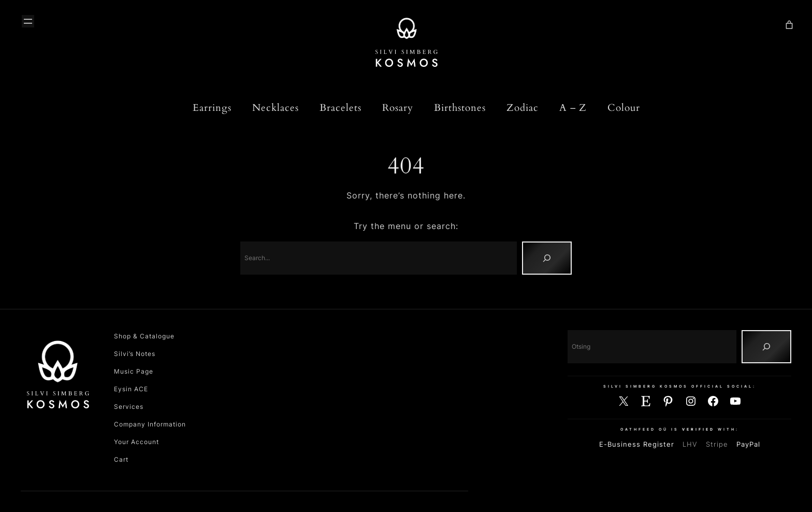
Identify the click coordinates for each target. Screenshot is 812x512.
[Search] (547, 258)
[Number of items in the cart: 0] (789, 25)
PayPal (748, 444)
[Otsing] (766, 347)
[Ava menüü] (28, 21)
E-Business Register (637, 444)
